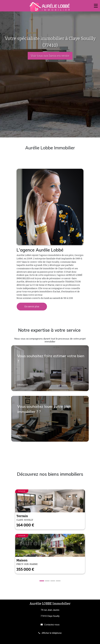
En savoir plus (32, 307)
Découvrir (23, 385)
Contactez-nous (52, 625)
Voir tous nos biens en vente (50, 56)
